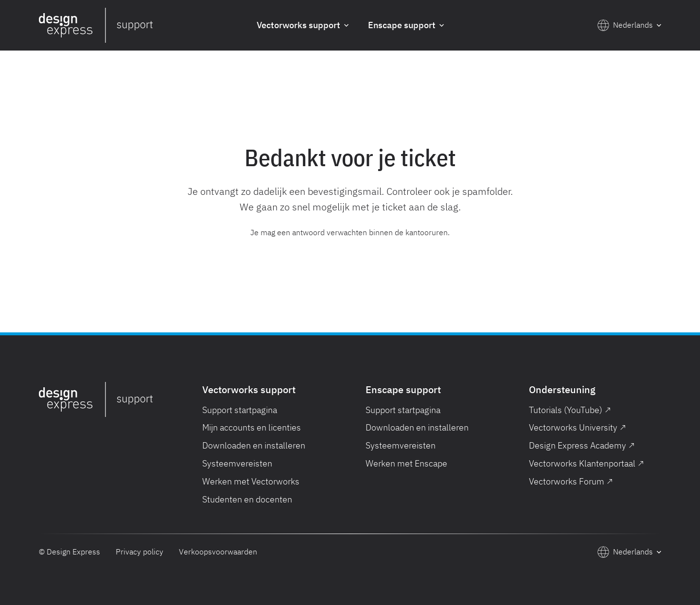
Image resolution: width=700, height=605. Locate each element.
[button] (303, 26)
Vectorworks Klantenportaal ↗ (586, 463)
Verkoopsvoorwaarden (218, 552)
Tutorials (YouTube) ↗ (570, 410)
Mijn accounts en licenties (252, 427)
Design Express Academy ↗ (582, 445)
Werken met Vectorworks (251, 481)
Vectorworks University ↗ (577, 427)
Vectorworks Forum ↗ (571, 481)
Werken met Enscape (406, 463)
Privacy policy (140, 552)
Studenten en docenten (247, 499)
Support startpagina (240, 410)
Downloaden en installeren (254, 445)
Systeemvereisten (237, 463)
